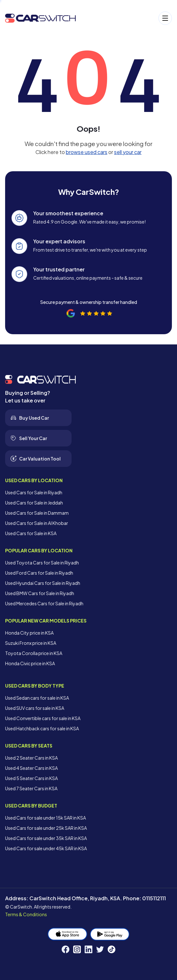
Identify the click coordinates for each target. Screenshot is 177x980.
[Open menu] (127, 18)
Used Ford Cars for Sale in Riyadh (39, 573)
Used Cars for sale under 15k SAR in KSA (46, 818)
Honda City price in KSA (29, 633)
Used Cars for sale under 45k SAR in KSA (46, 848)
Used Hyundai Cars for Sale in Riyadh (43, 583)
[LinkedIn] (88, 949)
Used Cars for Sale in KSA (31, 533)
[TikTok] (112, 949)
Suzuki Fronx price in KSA (31, 643)
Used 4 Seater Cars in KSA (31, 768)
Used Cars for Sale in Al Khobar (37, 523)
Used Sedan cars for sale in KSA (37, 698)
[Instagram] (77, 949)
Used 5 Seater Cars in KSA (31, 778)
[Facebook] (65, 949)
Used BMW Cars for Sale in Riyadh (40, 593)
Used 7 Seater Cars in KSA (31, 788)
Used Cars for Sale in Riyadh (34, 492)
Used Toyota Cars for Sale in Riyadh (42, 563)
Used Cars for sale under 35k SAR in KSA (46, 838)
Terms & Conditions (26, 914)
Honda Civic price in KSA (30, 663)
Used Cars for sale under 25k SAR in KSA (46, 828)
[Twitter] (100, 949)
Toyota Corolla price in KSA (34, 653)
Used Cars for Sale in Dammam (37, 513)
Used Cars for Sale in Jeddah (34, 503)
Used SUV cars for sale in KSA (35, 708)
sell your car (128, 152)
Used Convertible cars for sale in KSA (43, 718)
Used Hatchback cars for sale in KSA (42, 728)
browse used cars (87, 152)
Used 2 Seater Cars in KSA (31, 758)
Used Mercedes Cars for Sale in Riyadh (44, 603)
